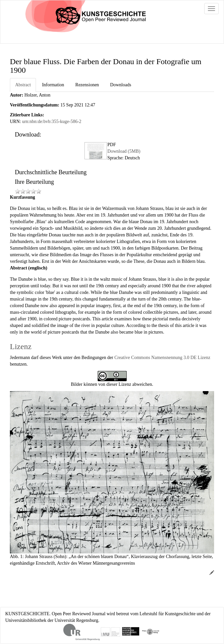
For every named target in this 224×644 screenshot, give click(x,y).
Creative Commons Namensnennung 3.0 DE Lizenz (162, 358)
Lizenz (21, 346)
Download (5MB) (124, 151)
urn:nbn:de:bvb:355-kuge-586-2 (52, 121)
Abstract (23, 85)
